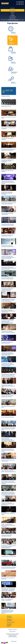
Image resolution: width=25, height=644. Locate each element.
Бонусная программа (9, 617)
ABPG (5, 3)
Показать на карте (13, 636)
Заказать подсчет (13, 20)
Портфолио (13, 10)
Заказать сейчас (12, 631)
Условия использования (12, 637)
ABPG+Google (14, 641)
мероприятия (13, 33)
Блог (12, 14)
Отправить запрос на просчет (9, 625)
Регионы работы (11, 622)
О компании (13, 17)
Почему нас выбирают (10, 620)
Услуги (12, 12)
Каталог (12, 8)
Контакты (12, 18)
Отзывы (12, 15)
